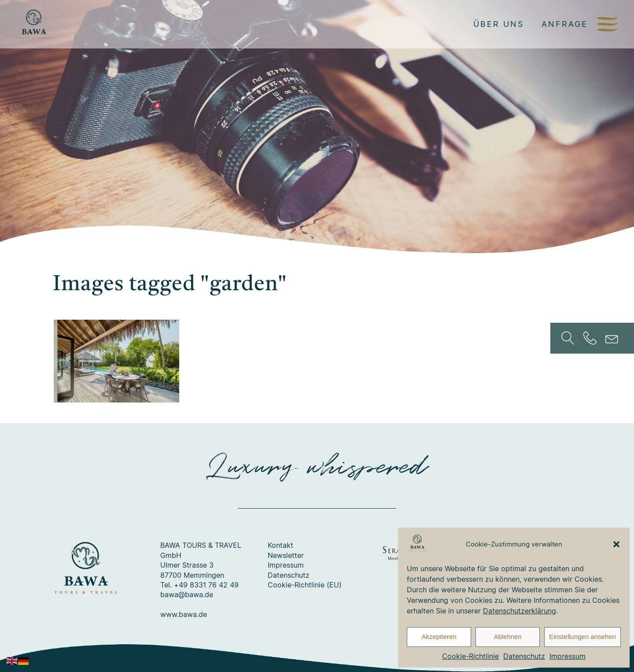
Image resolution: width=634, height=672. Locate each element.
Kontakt (280, 545)
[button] (616, 544)
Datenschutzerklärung (520, 611)
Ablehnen (507, 637)
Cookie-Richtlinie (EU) (305, 585)
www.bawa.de (184, 614)
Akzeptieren (439, 637)
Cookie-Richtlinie (470, 656)
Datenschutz (524, 656)
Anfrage (565, 24)
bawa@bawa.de (187, 594)
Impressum (568, 656)
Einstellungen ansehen (582, 637)
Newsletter (286, 555)
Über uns (499, 24)
